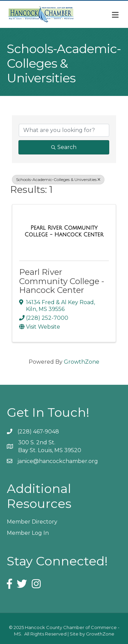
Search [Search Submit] (64, 147)
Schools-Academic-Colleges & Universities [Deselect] (58, 179)
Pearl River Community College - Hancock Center (62, 281)
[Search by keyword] (64, 130)
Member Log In (28, 533)
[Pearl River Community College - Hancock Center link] (64, 231)
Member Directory (32, 522)
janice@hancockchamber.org (58, 461)
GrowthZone (82, 362)
